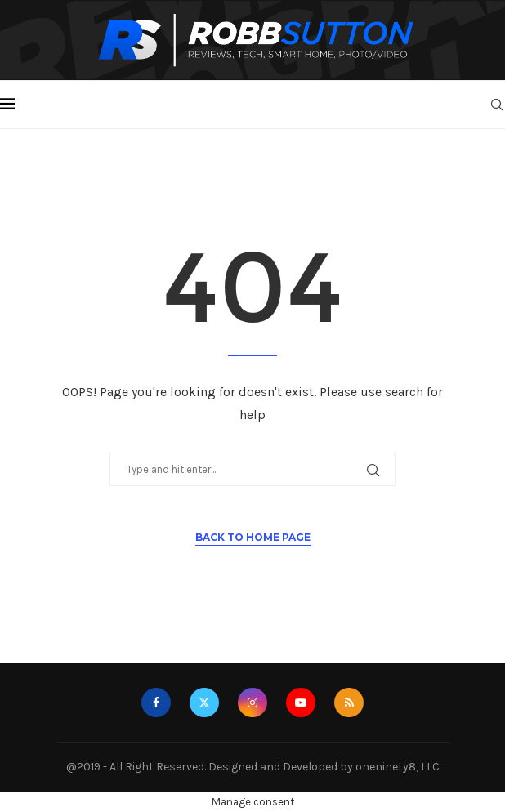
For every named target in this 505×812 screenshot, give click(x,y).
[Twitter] (204, 703)
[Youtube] (301, 703)
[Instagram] (252, 703)
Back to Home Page (253, 537)
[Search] (497, 105)
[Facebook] (156, 703)
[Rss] (349, 703)
